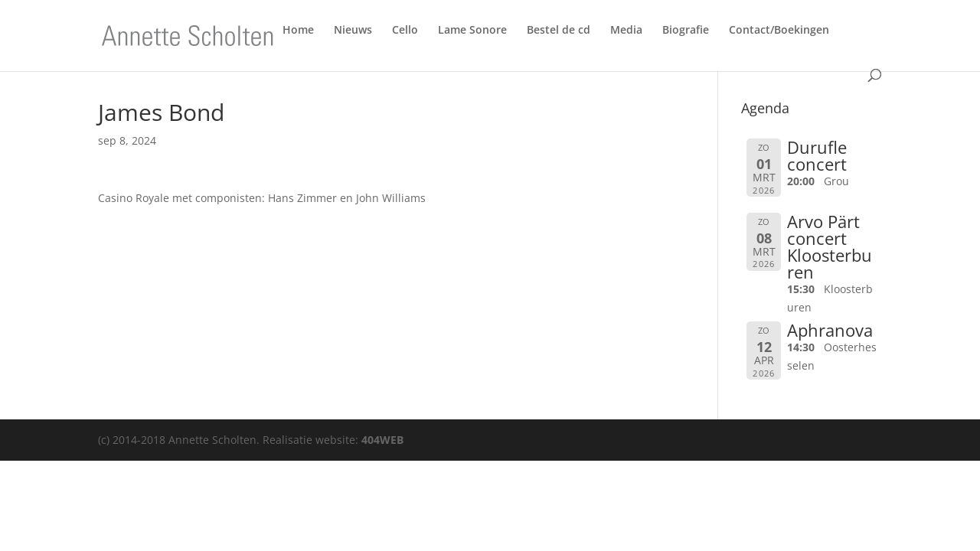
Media (626, 33)
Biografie (686, 33)
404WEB (382, 440)
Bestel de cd (559, 33)
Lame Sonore (472, 33)
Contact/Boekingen (779, 33)
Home (298, 33)
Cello (405, 33)
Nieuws (353, 33)
